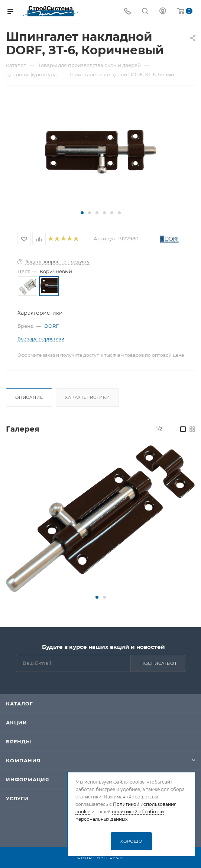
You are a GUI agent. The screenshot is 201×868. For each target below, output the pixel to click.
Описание (29, 397)
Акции (17, 723)
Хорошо (131, 841)
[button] (82, 213)
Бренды (19, 742)
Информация (28, 779)
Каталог (20, 704)
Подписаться (158, 663)
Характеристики (87, 397)
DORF (51, 326)
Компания (23, 760)
